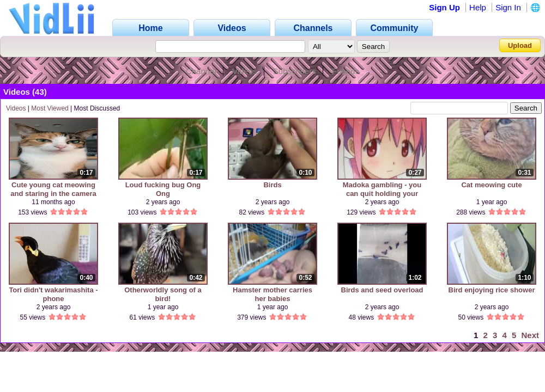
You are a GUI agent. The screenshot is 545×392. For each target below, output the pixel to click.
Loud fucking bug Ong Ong (163, 189)
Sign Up (444, 7)
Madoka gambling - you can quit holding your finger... (382, 189)
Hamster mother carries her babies (272, 294)
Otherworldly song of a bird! (163, 294)
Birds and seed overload (382, 290)
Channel (201, 71)
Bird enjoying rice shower (492, 290)
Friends (346, 71)
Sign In (508, 7)
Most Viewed (50, 108)
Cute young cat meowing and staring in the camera (53, 189)
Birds (272, 185)
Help (478, 7)
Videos (245, 71)
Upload (520, 45)
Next (530, 335)
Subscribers (295, 71)
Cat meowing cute (491, 185)
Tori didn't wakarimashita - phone (53, 294)
